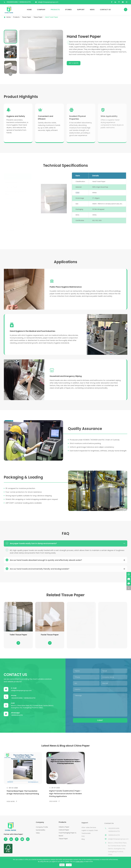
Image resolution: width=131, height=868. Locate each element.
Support (81, 10)
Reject (62, 865)
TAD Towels (10, 236)
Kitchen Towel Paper (14, 218)
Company (41, 10)
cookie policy (79, 862)
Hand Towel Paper (52, 17)
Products (55, 10)
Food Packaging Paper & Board (16, 199)
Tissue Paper (27, 17)
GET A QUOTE (75, 63)
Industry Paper (12, 189)
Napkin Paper (12, 227)
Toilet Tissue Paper (14, 221)
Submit (101, 727)
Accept (69, 865)
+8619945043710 (25, 2)
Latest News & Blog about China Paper (66, 753)
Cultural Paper (12, 193)
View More (12, 809)
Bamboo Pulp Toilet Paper (16, 230)
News (92, 10)
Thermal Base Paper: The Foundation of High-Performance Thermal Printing (22, 799)
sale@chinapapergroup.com (48, 2)
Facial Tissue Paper (14, 224)
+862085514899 (12, 2)
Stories (68, 10)
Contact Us (105, 10)
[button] (10, 74)
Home (29, 10)
